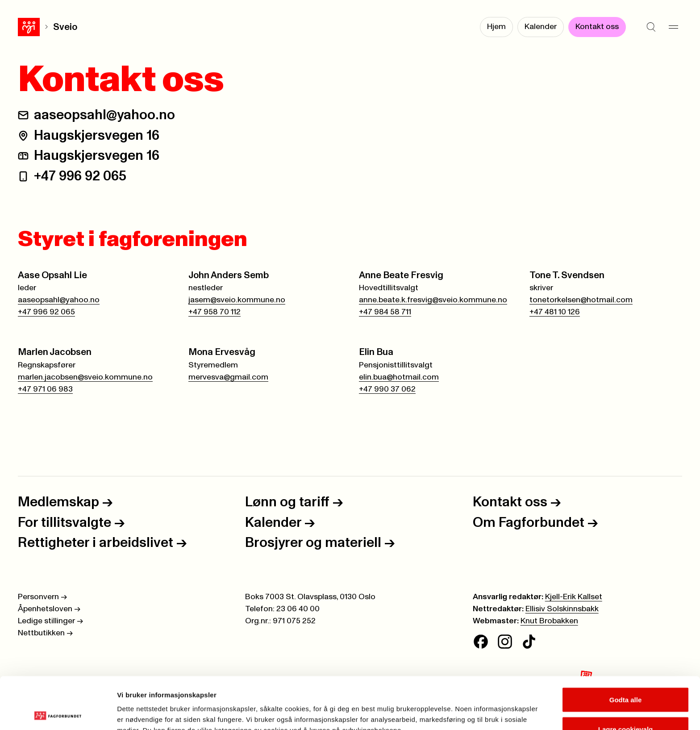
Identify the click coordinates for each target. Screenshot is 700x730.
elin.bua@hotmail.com (399, 377)
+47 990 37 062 (387, 389)
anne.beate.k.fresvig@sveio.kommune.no (433, 300)
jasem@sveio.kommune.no (237, 300)
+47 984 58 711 (385, 312)
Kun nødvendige (625, 706)
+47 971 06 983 (45, 389)
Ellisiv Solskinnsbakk (562, 609)
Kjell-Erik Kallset (574, 597)
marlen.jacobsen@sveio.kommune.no (85, 377)
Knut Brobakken (549, 621)
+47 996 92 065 (80, 176)
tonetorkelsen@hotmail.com (581, 300)
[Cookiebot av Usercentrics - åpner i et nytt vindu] (58, 713)
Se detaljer (480, 707)
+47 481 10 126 (555, 312)
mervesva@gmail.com (228, 377)
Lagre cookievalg (626, 677)
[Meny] (673, 27)
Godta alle (626, 648)
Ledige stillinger (50, 621)
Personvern (42, 597)
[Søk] (651, 27)
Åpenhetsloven (49, 609)
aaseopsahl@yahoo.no (104, 115)
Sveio (43, 27)
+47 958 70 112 (215, 312)
